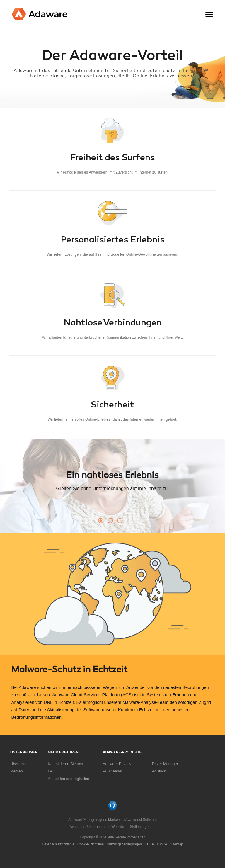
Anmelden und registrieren (70, 779)
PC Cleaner (113, 771)
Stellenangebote (143, 827)
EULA (149, 844)
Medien (17, 771)
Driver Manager (165, 764)
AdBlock (159, 771)
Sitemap (177, 844)
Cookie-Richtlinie (91, 844)
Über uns (18, 764)
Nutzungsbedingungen (124, 844)
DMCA (162, 844)
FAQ (52, 771)
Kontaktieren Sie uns (65, 764)
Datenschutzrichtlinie (58, 844)
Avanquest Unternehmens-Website (97, 827)
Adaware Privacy (117, 764)
